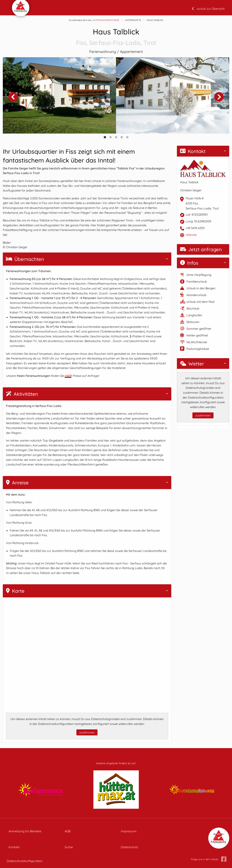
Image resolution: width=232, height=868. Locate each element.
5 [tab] (127, 137)
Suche (69, 847)
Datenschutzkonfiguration (25, 861)
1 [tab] (105, 137)
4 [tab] (122, 137)
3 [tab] (116, 137)
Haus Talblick (116, 37)
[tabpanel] (59, 95)
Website (191, 235)
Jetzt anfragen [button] (201, 249)
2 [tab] (110, 137)
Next (219, 97)
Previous (13, 97)
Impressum (129, 831)
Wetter (192, 364)
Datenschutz (129, 847)
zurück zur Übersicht (211, 9)
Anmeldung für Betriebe (25, 831)
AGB (68, 831)
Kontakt (193, 151)
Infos (189, 263)
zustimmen (87, 732)
